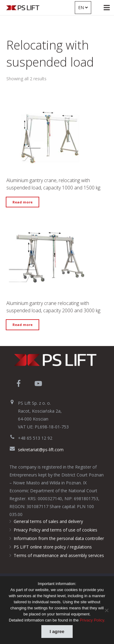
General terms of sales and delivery (48, 521)
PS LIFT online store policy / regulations (53, 547)
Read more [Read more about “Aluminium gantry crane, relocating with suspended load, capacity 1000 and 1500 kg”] (22, 202)
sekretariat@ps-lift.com (41, 450)
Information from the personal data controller (59, 538)
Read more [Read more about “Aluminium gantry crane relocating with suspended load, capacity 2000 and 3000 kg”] (22, 325)
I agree (57, 631)
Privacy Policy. (92, 620)
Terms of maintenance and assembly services (59, 555)
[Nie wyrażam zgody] (106, 610)
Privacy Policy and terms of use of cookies (55, 530)
